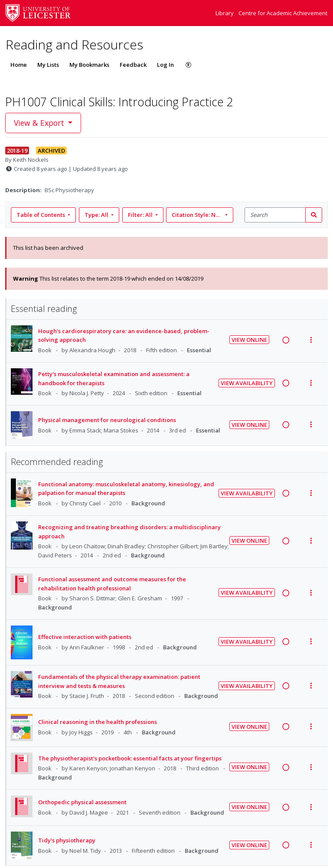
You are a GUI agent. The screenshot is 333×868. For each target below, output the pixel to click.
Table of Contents (41, 215)
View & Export (40, 123)
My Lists (48, 65)
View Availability (247, 383)
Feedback (133, 65)
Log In (165, 65)
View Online (249, 340)
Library (225, 13)
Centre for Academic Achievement (283, 13)
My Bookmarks (89, 65)
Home (19, 65)
